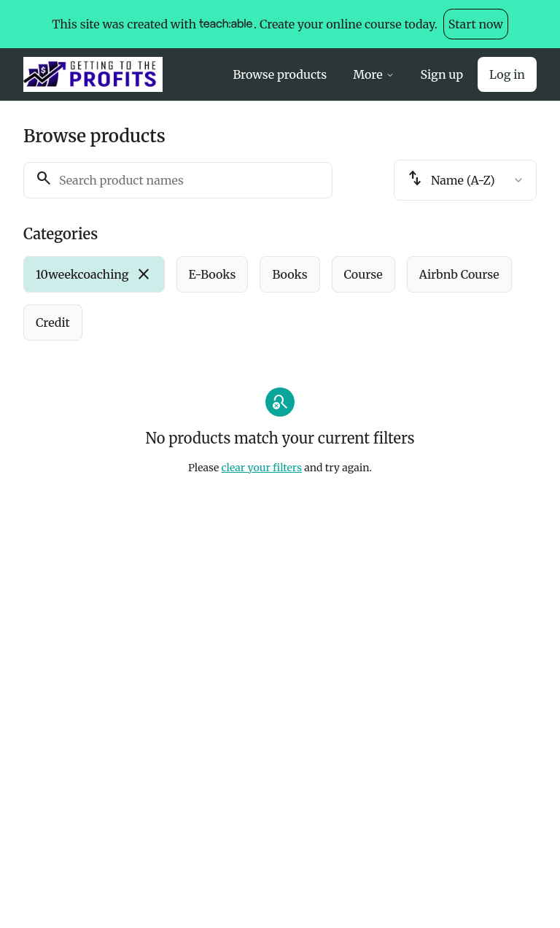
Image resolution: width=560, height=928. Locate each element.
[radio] (94, 274)
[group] (280, 298)
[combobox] (465, 180)
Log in (507, 74)
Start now (476, 24)
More (373, 74)
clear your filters (262, 468)
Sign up (442, 74)
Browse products (280, 74)
